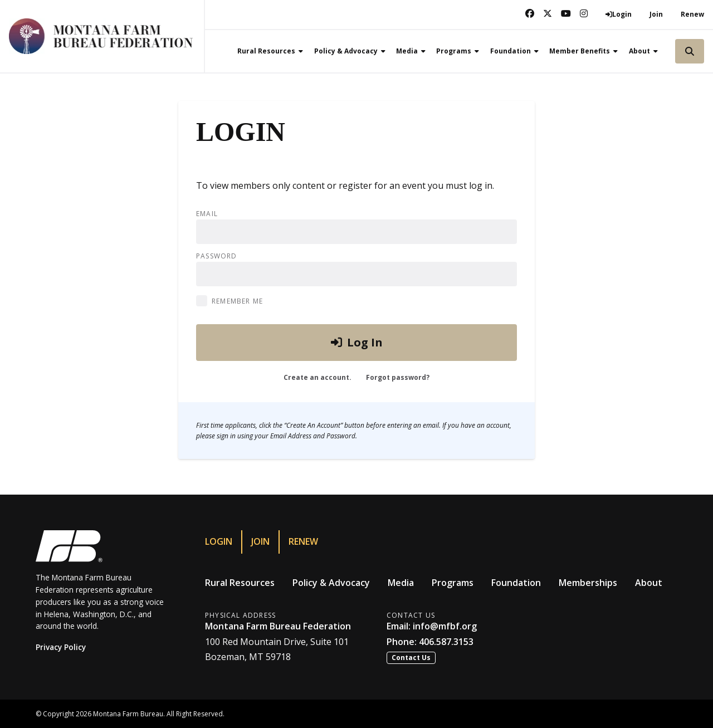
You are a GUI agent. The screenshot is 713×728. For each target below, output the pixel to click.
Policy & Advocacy (331, 583)
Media (401, 583)
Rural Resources (240, 583)
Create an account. (318, 377)
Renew (692, 14)
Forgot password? (398, 377)
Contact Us (411, 658)
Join (656, 14)
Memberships (588, 583)
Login (219, 541)
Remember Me (237, 301)
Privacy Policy (61, 647)
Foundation (516, 583)
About (649, 583)
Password (217, 256)
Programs (453, 583)
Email (207, 214)
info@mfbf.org (445, 626)
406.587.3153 (446, 642)
